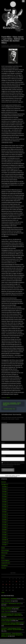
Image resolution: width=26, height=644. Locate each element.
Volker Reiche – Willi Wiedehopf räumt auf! (11, 604)
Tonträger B (5, 489)
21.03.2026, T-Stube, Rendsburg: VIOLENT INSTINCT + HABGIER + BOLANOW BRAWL (12, 629)
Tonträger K (5, 509)
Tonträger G (5, 501)
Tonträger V (5, 537)
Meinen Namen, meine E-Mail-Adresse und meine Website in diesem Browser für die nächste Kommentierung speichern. (13, 464)
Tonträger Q (5, 524)
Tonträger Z (5, 545)
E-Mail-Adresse (6, 449)
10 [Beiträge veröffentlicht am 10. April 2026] (16, 581)
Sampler (3, 548)
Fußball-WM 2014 (6, 563)
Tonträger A (5, 486)
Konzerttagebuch (5, 560)
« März (3, 592)
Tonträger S (5, 529)
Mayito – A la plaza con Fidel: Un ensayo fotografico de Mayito (11, 608)
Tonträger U (5, 534)
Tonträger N (5, 517)
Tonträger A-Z (5, 484)
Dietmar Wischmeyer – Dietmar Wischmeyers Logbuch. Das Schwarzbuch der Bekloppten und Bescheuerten (12, 635)
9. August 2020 (5, 45)
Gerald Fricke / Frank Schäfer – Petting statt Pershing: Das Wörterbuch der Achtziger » (12, 404)
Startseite (4, 482)
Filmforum (4, 568)
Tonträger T (5, 532)
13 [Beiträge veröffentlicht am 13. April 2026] (3, 584)
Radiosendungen (5, 550)
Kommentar (4, 422)
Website (4, 456)
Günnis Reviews (8, 641)
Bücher (8, 397)
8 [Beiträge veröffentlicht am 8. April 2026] (10, 581)
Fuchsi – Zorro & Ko (6, 611)
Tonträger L (5, 512)
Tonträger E (5, 496)
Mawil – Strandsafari (6, 601)
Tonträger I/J (5, 507)
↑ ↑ (24, 641)
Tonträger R (5, 527)
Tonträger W (5, 540)
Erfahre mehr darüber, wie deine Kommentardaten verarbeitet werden (10, 476)
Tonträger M (5, 514)
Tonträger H (5, 504)
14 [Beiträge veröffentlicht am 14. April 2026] (6, 584)
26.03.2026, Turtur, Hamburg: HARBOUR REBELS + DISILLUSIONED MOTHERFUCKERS (13, 624)
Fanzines (3, 555)
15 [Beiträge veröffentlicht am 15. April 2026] (10, 584)
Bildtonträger (5, 553)
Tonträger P (5, 522)
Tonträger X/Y (5, 542)
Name (3, 443)
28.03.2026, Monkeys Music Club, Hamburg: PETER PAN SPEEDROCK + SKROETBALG (11, 615)
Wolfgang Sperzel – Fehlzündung (9, 598)
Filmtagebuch (4, 565)
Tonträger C (5, 491)
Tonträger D (5, 494)
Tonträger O (5, 519)
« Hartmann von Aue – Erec (9, 409)
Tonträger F (5, 499)
